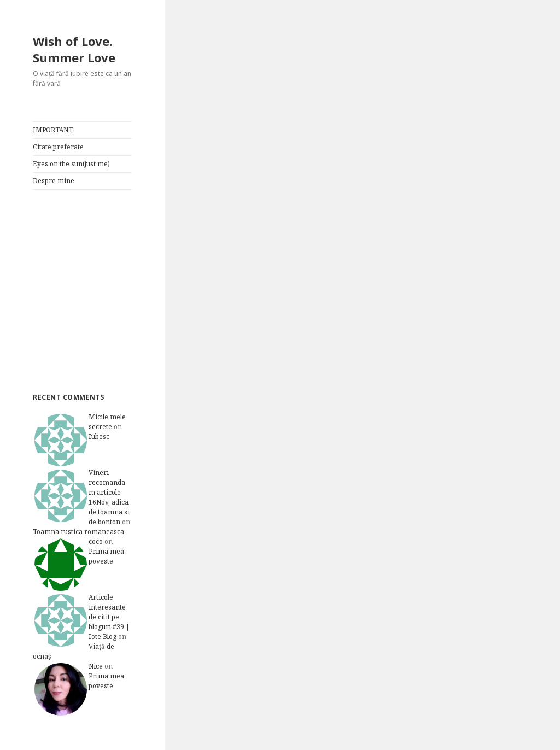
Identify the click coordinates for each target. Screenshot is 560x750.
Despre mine (54, 181)
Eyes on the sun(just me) (71, 164)
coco (96, 541)
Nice (96, 666)
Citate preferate (58, 147)
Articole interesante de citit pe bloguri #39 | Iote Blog (109, 617)
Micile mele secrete (107, 422)
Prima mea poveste (106, 556)
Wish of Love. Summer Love (74, 49)
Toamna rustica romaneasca (78, 532)
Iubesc (99, 436)
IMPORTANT (53, 130)
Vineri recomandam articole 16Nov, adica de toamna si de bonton (109, 497)
